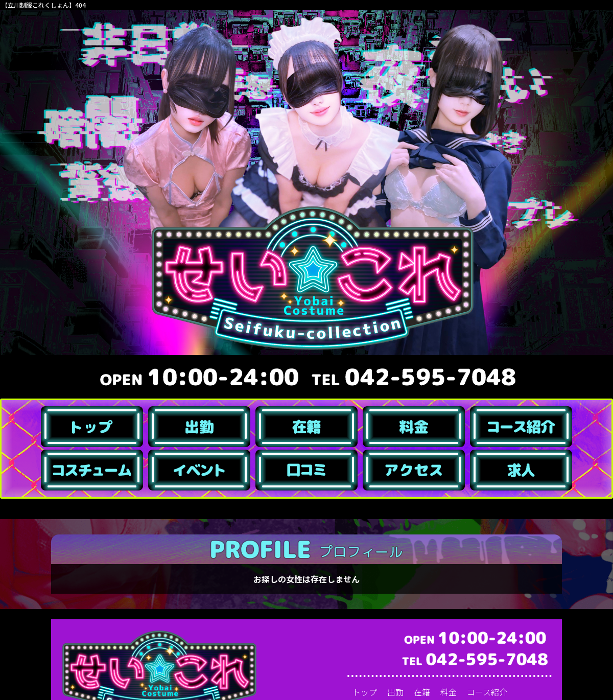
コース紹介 (487, 692)
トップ (365, 692)
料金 (449, 692)
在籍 (422, 692)
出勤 (395, 692)
